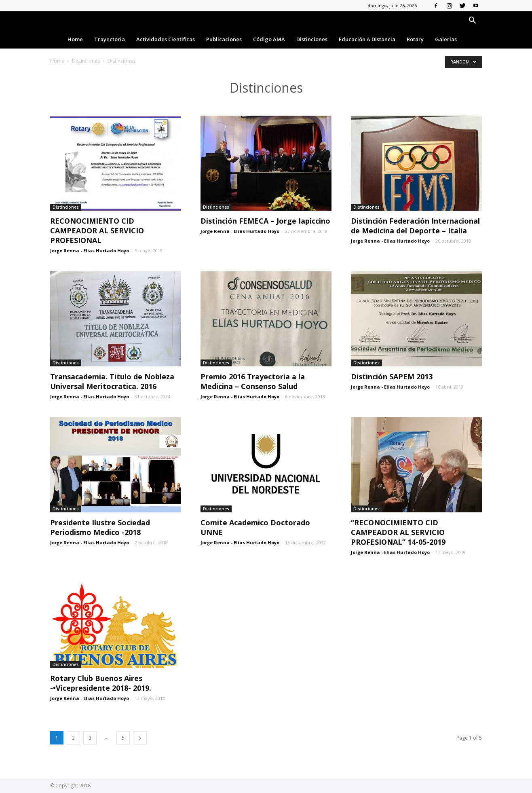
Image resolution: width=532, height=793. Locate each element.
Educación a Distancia (367, 39)
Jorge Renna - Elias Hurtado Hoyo (90, 251)
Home (75, 39)
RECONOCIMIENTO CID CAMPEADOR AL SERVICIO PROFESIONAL (97, 230)
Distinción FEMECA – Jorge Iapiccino (265, 221)
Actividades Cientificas (166, 39)
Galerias (446, 39)
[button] (472, 21)
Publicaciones (224, 39)
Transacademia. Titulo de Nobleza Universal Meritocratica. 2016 (112, 381)
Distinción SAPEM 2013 (392, 376)
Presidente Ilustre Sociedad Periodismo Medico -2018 (100, 527)
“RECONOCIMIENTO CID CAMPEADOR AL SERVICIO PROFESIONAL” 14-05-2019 (398, 532)
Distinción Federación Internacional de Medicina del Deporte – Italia (415, 226)
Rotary (415, 39)
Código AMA (269, 39)
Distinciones (312, 39)
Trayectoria (110, 39)
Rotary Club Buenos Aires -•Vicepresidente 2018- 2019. (101, 683)
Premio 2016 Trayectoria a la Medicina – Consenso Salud (253, 381)
